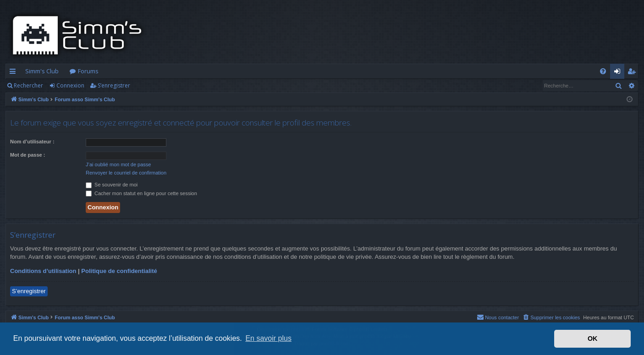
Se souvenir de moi (112, 185)
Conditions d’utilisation (43, 271)
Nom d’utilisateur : (32, 142)
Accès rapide (14, 73)
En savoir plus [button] (268, 338)
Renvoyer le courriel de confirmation (126, 173)
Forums (88, 71)
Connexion (70, 85)
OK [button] (593, 339)
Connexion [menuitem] (619, 73)
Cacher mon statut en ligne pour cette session (141, 193)
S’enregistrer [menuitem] (633, 73)
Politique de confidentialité (119, 271)
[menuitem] (603, 71)
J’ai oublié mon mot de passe (118, 164)
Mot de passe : (28, 155)
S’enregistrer (114, 85)
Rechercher (28, 85)
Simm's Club (42, 71)
